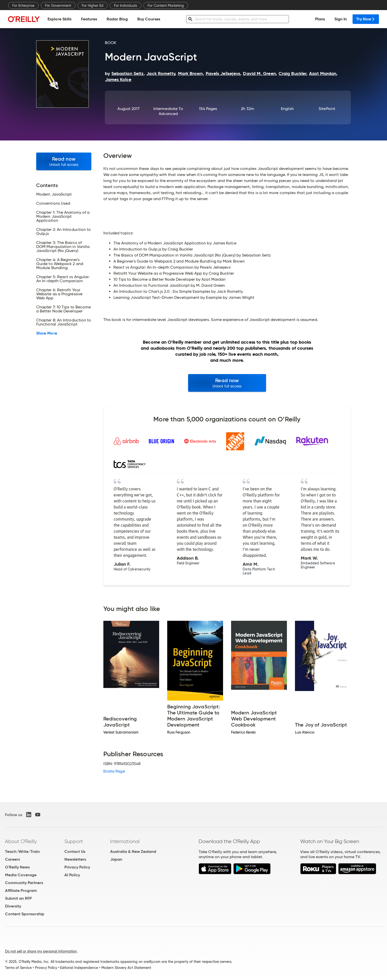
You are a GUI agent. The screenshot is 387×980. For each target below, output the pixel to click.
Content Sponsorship (25, 914)
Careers (12, 859)
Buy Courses (149, 19)
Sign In (341, 19)
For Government (58, 6)
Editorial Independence (79, 968)
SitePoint (327, 109)
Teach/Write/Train (22, 851)
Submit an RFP (18, 898)
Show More (47, 333)
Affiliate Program (21, 891)
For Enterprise (23, 6)
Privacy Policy (77, 867)
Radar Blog (117, 19)
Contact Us (75, 851)
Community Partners (24, 883)
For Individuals (125, 6)
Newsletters (75, 859)
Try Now (366, 19)
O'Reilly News (17, 867)
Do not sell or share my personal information (41, 951)
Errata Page (114, 771)
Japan (116, 859)
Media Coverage (21, 875)
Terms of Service (18, 968)
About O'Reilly (21, 841)
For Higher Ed (93, 6)
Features (89, 19)
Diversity (13, 906)
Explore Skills (59, 19)
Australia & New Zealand (133, 851)
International (125, 841)
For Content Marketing (166, 6)
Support (74, 841)
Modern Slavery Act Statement (126, 968)
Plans (320, 19)
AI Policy (72, 875)
